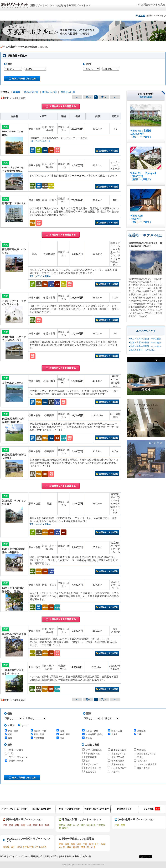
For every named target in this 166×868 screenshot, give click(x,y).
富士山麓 (141, 731)
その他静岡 (39, 738)
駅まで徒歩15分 (119, 750)
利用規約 (35, 856)
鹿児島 (89, 738)
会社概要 (45, 856)
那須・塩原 (39, 734)
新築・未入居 (143, 768)
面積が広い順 (68, 92)
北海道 (115, 734)
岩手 (139, 734)
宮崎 (62, 738)
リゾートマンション (18, 757)
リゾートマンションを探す (14, 809)
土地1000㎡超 (118, 757)
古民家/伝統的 (118, 761)
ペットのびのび (119, 768)
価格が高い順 (49, 92)
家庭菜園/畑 (91, 757)
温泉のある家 (118, 764)
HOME (142, 16)
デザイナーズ (92, 764)
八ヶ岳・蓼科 (92, 731)
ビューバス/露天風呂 (147, 764)
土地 (11, 753)
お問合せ (55, 856)
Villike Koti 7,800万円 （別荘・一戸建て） (141, 219)
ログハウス (142, 761)
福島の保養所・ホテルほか (143, 350)
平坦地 (140, 757)
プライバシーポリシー (19, 856)
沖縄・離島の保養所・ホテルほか (146, 346)
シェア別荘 (152, 809)
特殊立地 (141, 750)
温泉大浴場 (91, 772)
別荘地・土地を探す (42, 809)
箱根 (62, 731)
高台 (88, 761)
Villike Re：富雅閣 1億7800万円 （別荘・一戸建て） (141, 134)
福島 (10, 738)
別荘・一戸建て (16, 750)
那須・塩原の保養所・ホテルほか (146, 342)
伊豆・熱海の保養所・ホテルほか (146, 339)
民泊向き (116, 772)
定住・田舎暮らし (94, 750)
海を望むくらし (93, 754)
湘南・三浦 (117, 731)
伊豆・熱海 (13, 731)
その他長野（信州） (95, 734)
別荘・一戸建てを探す (69, 809)
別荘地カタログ (124, 809)
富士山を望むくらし (147, 754)
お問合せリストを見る (153, 4)
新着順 (17, 92)
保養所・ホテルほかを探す (97, 809)
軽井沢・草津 (40, 731)
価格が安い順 (31, 92)
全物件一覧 (86, 856)
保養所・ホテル (16, 761)
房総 (10, 734)
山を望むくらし (119, 754)
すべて (23, 725)
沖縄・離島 (65, 734)
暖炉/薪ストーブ (93, 768)
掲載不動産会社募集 (70, 856)
